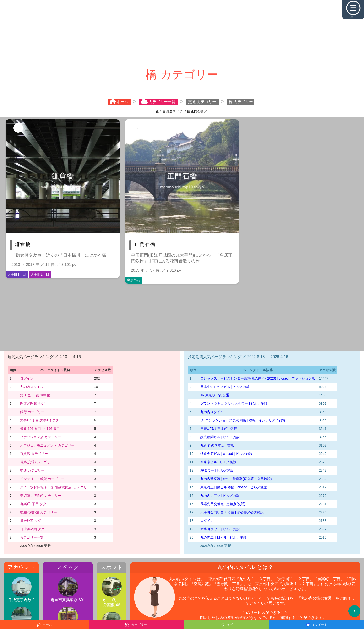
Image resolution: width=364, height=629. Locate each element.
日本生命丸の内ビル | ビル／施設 (225, 387)
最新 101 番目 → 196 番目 (40, 429)
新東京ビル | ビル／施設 (218, 462)
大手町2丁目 (40, 274)
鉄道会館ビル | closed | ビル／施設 (226, 454)
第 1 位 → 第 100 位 (35, 395)
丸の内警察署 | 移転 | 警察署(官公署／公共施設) (236, 479)
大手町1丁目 (17, 274)
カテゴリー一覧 (32, 537)
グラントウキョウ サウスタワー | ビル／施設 (234, 403)
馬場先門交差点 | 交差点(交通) (223, 504)
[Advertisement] (182, 33)
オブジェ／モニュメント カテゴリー (47, 445)
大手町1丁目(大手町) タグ (39, 420)
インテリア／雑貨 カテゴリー (42, 479)
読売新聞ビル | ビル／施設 (220, 437)
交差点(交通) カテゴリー (38, 512)
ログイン (27, 378)
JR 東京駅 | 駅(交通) (215, 395)
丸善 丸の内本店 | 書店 (217, 445)
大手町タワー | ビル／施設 (220, 529)
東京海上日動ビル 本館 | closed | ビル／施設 (234, 487)
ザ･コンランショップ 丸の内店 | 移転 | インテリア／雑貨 (243, 420)
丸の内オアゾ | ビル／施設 (220, 496)
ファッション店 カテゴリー (41, 437)
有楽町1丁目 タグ (33, 504)
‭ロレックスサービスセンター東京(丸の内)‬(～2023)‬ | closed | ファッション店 (258, 378)
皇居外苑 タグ (31, 521)
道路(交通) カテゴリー (37, 462)
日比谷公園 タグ (32, 529)
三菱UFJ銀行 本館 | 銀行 (219, 429)
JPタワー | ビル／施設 (217, 470)
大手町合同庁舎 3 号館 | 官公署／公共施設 (232, 512)
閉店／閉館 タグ (32, 403)
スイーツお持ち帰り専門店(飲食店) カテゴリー (55, 487)
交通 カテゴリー (32, 470)
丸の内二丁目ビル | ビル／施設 (223, 537)
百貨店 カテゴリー (34, 454)
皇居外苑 (134, 280)
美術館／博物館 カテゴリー (41, 496)
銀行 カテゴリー (32, 412)
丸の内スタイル (32, 387)
